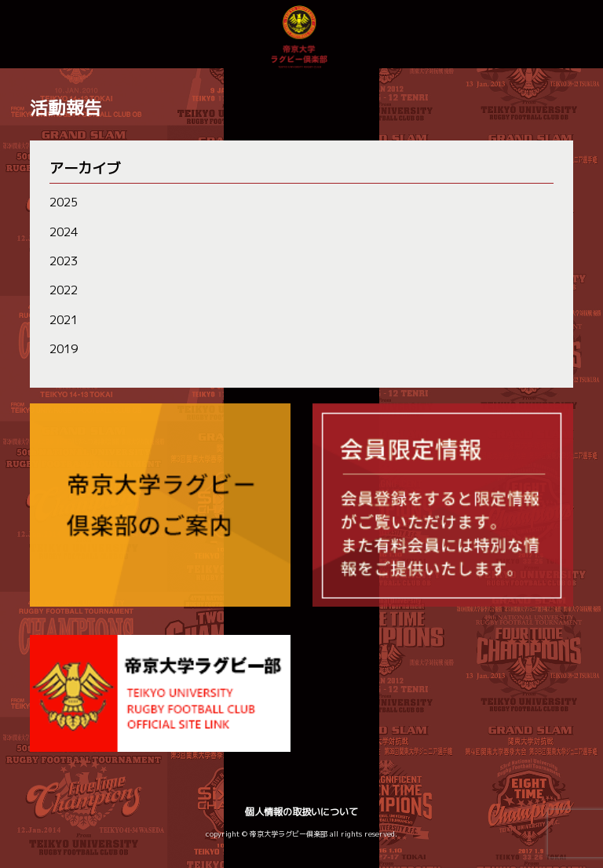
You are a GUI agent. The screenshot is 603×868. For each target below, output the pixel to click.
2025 (64, 202)
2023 (64, 261)
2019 (64, 349)
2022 (64, 290)
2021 (64, 320)
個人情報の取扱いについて (301, 812)
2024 (64, 232)
